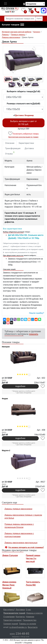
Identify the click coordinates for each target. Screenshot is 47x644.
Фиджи (5, 399)
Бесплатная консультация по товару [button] (23, 137)
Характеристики (26, 143)
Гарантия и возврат (13, 620)
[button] (13, 25)
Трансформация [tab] (13, 148)
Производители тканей (14, 613)
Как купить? (9, 610)
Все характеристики (12, 229)
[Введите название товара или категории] (20, 19)
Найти (39, 19)
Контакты (20, 617)
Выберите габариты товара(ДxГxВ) (23, 91)
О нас (28, 610)
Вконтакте (33, 627)
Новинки (30, 617)
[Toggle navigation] (6, 4)
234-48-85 (19, 634)
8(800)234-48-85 (37, 11)
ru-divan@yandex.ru (18, 627)
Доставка (29, 148)
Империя (6, 347)
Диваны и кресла (34, 613)
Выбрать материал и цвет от (24, 123)
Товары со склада (27, 624)
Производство (30, 620)
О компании (9, 617)
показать (34, 334)
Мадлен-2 (6, 450)
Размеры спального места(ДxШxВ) (23, 104)
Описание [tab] (10, 143)
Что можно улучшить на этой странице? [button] (26, 547)
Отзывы (10, 153)
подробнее (20, 386)
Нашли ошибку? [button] (37, 313)
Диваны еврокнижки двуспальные (21, 543)
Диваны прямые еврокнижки (18, 509)
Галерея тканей (11, 624)
